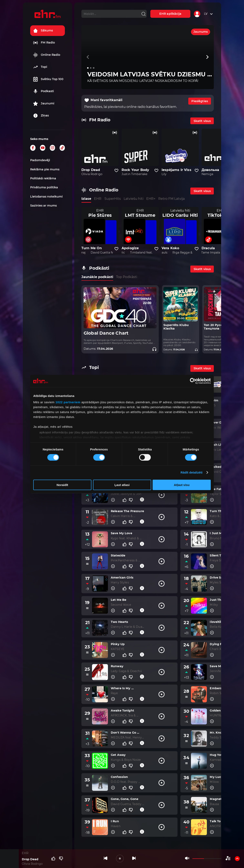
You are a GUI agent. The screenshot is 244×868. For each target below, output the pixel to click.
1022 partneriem (68, 402)
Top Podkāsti (127, 277)
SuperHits (113, 199)
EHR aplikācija (170, 14)
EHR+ (151, 199)
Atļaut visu (182, 485)
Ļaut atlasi (122, 485)
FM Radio (44, 43)
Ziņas (41, 116)
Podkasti (43, 91)
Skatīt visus (202, 121)
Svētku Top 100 (48, 79)
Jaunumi (44, 104)
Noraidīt (62, 485)
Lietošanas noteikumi (46, 197)
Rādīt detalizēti (191, 472)
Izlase (86, 199)
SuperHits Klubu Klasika (176, 327)
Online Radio (47, 55)
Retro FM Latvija (171, 199)
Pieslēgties (200, 101)
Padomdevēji (40, 160)
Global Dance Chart (106, 333)
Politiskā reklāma (43, 178)
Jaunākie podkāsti (97, 277)
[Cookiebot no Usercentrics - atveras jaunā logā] (193, 381)
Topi (40, 67)
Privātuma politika (44, 187)
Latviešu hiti (134, 199)
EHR (98, 199)
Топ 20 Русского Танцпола (216, 327)
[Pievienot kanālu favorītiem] (116, 171)
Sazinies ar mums (43, 206)
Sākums (43, 31)
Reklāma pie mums (45, 169)
